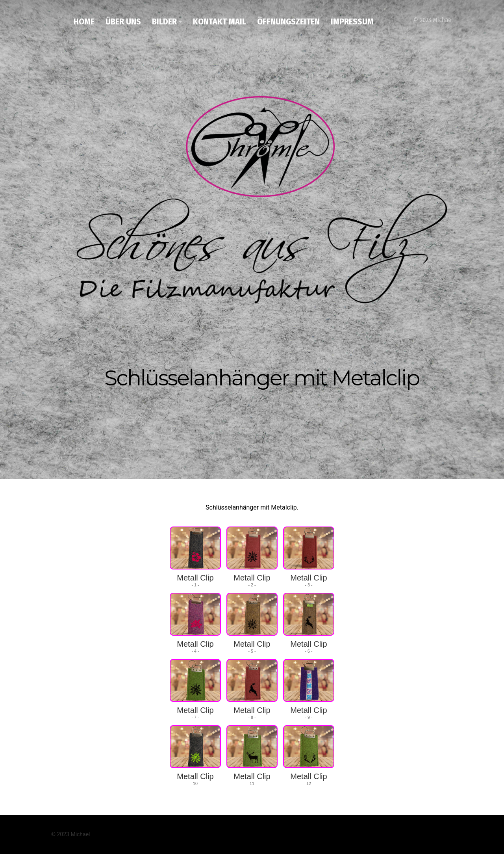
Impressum (352, 21)
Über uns (123, 21)
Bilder (164, 21)
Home (84, 21)
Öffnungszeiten (288, 21)
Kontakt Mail (220, 21)
